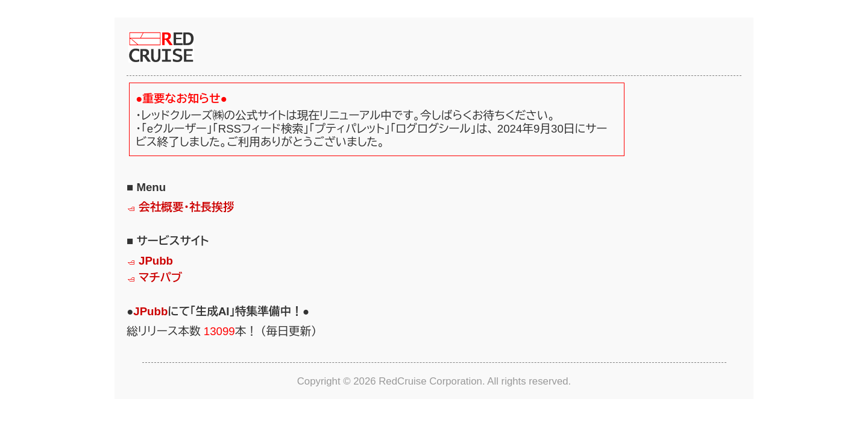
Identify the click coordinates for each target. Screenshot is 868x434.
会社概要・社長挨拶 (187, 207)
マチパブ (160, 278)
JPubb (156, 261)
